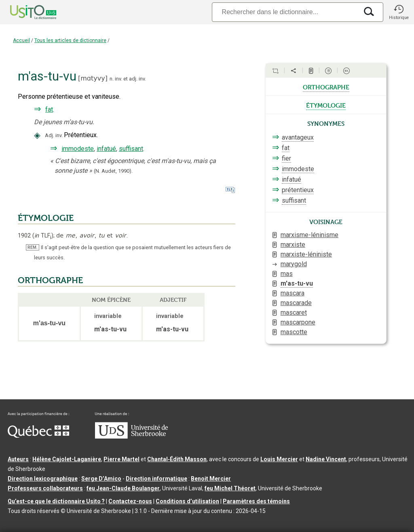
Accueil (21, 40)
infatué (106, 149)
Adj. (50, 135)
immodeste (78, 149)
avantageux (298, 137)
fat (49, 109)
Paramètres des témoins (256, 501)
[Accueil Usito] (24, 12)
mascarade (296, 303)
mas (287, 274)
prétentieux (298, 190)
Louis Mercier (279, 459)
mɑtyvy (93, 78)
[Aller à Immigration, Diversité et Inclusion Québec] (38, 436)
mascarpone (298, 322)
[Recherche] (285, 12)
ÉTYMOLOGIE (46, 218)
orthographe (326, 87)
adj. (133, 79)
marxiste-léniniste (306, 254)
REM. (33, 247)
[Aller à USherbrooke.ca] (131, 437)
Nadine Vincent (326, 459)
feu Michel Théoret (230, 488)
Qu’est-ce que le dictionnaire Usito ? (56, 501)
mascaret (294, 313)
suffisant (131, 149)
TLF (43, 236)
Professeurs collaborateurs (45, 488)
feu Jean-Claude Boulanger (123, 488)
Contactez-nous (130, 501)
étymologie (326, 105)
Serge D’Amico (101, 479)
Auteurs (18, 459)
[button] (399, 12)
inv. (118, 79)
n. (112, 79)
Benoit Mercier (211, 479)
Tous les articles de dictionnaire (70, 40)
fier (286, 158)
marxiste (293, 245)
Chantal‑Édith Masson (177, 459)
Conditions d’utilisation (187, 501)
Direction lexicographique (43, 479)
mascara (293, 293)
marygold (294, 264)
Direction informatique (156, 479)
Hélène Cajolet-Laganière (67, 459)
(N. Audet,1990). (113, 171)
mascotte (294, 332)
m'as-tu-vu (297, 283)
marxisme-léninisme (309, 235)
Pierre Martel (121, 459)
